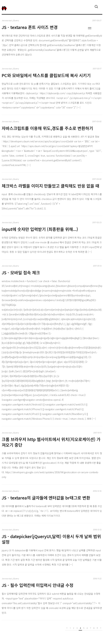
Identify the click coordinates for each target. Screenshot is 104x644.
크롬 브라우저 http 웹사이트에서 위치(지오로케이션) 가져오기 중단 (51, 442)
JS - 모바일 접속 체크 (21, 272)
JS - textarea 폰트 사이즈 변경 (30, 27)
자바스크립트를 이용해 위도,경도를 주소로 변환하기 (47, 128)
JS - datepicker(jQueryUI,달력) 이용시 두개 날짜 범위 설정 (51, 539)
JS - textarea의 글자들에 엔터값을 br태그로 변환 (46, 498)
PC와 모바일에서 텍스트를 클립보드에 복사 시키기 (46, 75)
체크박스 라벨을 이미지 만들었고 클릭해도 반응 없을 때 (50, 186)
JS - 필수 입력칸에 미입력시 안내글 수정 (37, 585)
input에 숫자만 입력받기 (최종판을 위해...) (40, 229)
